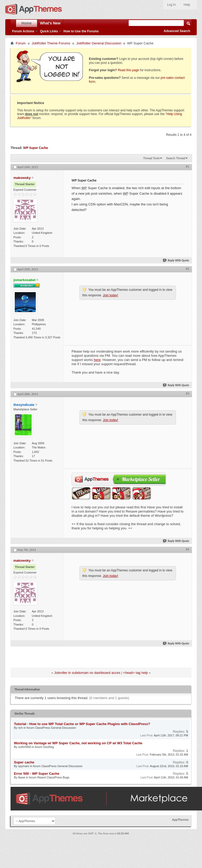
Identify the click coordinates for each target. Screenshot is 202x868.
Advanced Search (177, 31)
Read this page (128, 70)
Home (27, 23)
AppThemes (180, 820)
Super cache (24, 762)
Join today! (110, 295)
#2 (188, 269)
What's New (50, 23)
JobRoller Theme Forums (51, 43)
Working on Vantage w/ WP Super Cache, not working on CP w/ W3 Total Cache (78, 743)
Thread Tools (151, 158)
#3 (188, 394)
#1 (188, 167)
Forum (21, 43)
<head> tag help (135, 673)
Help (187, 5)
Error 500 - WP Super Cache (37, 774)
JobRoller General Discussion (99, 43)
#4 (188, 549)
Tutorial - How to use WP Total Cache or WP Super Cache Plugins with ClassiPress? (82, 724)
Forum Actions (23, 31)
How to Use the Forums (81, 31)
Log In (171, 5)
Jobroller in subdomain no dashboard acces (87, 673)
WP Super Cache (36, 148)
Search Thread (176, 158)
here (97, 360)
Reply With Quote (176, 260)
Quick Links (49, 31)
